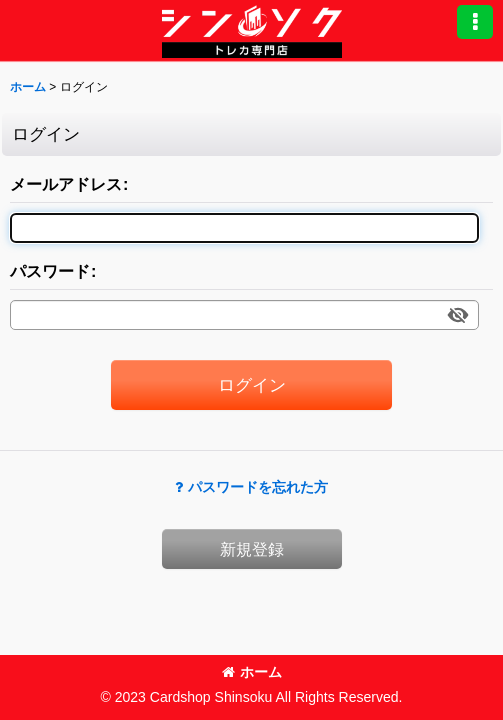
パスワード (50, 271)
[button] (475, 22)
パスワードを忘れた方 (251, 487)
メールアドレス (66, 184)
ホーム (252, 672)
